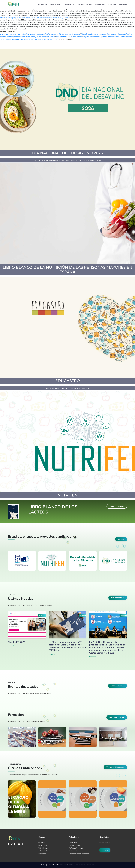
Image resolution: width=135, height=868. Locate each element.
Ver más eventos (118, 686)
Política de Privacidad (76, 848)
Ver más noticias (118, 598)
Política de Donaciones (76, 851)
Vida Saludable (43, 848)
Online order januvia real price (45, 39)
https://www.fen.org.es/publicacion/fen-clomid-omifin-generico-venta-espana (51, 34)
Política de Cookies (75, 845)
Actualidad (123, 4)
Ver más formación (117, 717)
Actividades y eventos (84, 4)
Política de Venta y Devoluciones (80, 854)
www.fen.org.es (27, 39)
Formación (112, 4)
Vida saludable (68, 4)
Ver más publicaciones (115, 767)
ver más (121, 539)
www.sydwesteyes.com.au (10, 34)
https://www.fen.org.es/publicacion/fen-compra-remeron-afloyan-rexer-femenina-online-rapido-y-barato (34, 18)
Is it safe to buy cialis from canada (69, 37)
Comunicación (55, 4)
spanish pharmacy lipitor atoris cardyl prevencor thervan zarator (31, 37)
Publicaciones (100, 4)
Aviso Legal (73, 842)
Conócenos (43, 4)
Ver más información (117, 506)
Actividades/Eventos (45, 851)
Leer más (11, 646)
